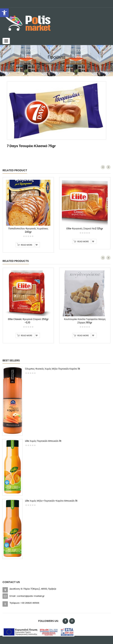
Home (27, 63)
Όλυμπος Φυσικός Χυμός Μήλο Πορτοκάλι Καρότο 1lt (53, 369)
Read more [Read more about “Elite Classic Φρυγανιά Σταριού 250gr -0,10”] (27, 335)
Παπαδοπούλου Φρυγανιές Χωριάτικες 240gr (28, 230)
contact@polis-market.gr (31, 596)
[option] (56, 464)
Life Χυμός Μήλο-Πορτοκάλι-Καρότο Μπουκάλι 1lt (51, 501)
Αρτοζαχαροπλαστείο (45, 63)
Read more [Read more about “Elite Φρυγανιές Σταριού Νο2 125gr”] (83, 241)
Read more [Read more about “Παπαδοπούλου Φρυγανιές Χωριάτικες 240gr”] (27, 245)
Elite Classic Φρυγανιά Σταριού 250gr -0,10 (28, 321)
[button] (4, 13)
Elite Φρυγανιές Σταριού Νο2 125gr (85, 229)
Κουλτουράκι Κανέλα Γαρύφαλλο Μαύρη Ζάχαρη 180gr (85, 321)
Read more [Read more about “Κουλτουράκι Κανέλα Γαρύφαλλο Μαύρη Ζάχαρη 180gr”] (83, 335)
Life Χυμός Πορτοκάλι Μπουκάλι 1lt (43, 441)
